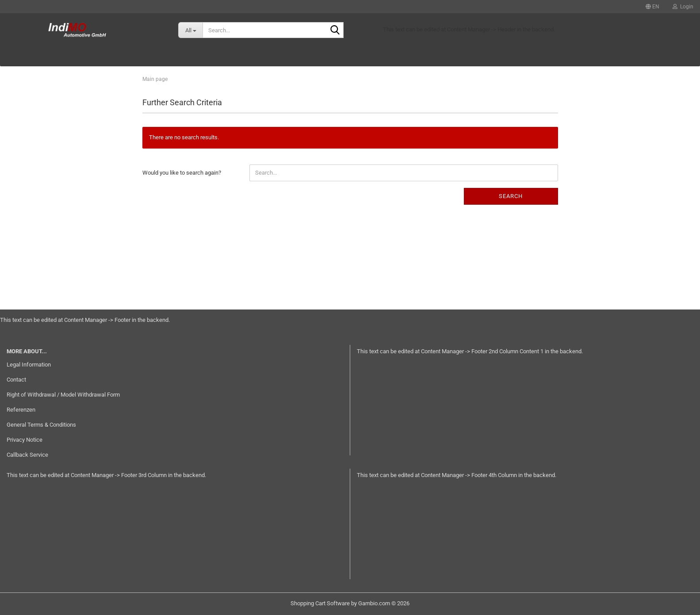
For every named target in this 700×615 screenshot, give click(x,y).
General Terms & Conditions (41, 425)
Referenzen (21, 410)
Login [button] (683, 7)
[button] (652, 7)
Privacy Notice (25, 440)
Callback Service (27, 455)
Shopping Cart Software (320, 603)
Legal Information (29, 365)
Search (511, 196)
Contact (16, 380)
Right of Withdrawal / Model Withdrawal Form (63, 395)
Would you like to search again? (182, 173)
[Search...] (190, 30)
